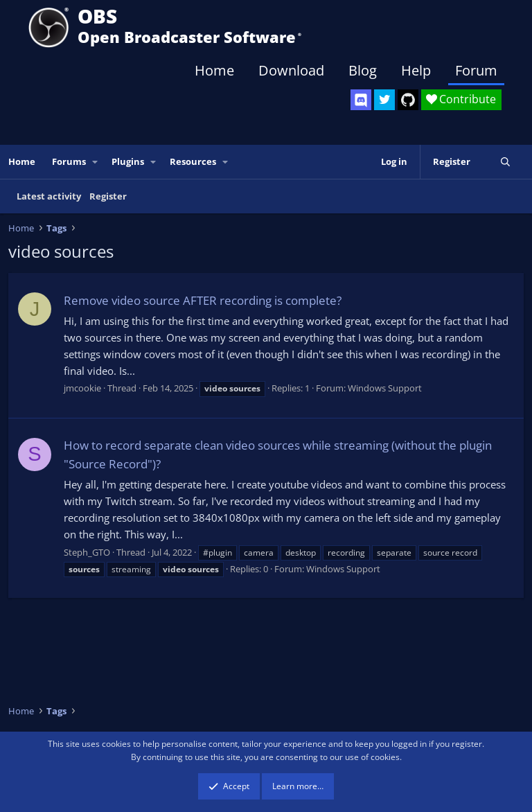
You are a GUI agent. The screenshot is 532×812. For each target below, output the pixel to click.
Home (214, 70)
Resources (193, 161)
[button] (96, 162)
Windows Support (385, 388)
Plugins (128, 161)
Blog (363, 70)
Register (108, 196)
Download (291, 70)
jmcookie (82, 388)
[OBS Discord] (361, 100)
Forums (69, 161)
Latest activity (49, 196)
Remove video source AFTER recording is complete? (203, 300)
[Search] (505, 162)
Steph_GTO (87, 552)
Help (416, 70)
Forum (476, 70)
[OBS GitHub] (408, 100)
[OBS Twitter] (384, 100)
